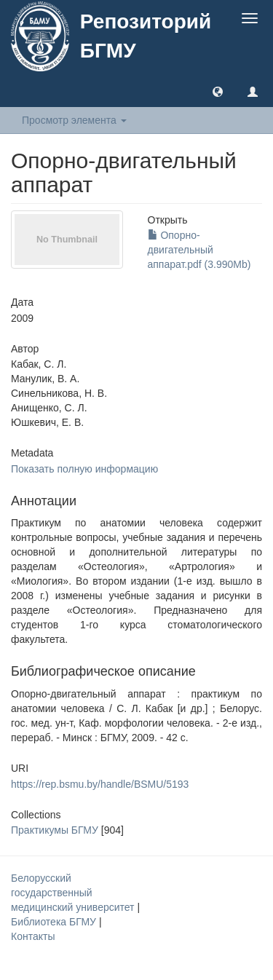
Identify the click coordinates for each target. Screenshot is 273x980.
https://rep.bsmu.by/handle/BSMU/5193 (100, 784)
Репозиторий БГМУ (146, 36)
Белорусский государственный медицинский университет (74, 893)
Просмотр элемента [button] (74, 120)
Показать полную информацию (84, 469)
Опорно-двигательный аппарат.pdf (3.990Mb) (199, 250)
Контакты (33, 936)
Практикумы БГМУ (55, 830)
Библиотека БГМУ (55, 922)
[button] (218, 91)
